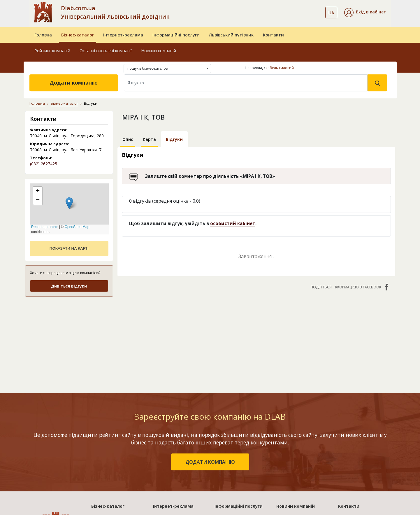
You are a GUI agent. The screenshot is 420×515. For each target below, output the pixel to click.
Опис (128, 139)
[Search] (246, 83)
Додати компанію (74, 83)
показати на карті (69, 248)
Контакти (273, 35)
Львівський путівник (231, 35)
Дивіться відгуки (69, 286)
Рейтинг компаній (52, 51)
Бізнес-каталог (78, 35)
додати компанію (210, 462)
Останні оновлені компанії (106, 51)
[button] (365, 13)
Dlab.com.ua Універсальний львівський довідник (115, 12)
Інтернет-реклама (123, 35)
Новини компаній (159, 51)
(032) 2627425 (44, 164)
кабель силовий (280, 68)
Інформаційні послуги (176, 35)
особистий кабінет (233, 223)
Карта (149, 139)
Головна (43, 35)
